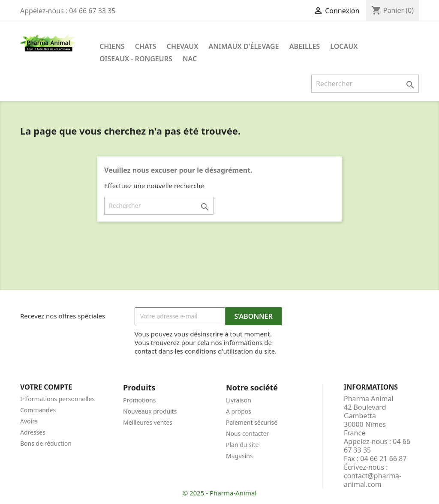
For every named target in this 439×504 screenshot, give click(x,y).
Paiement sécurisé (252, 422)
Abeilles (305, 46)
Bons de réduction (46, 443)
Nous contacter (247, 433)
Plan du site (242, 445)
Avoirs (29, 421)
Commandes (38, 410)
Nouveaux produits (150, 411)
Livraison (239, 400)
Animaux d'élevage (244, 46)
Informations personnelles (57, 399)
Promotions (140, 400)
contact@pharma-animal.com (373, 480)
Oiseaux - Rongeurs (136, 59)
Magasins (239, 456)
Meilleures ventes (148, 422)
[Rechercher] (365, 84)
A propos (239, 411)
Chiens (112, 46)
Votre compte (46, 387)
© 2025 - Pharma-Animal (220, 493)
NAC (190, 59)
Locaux (344, 46)
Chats (146, 46)
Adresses (33, 432)
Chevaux (183, 46)
